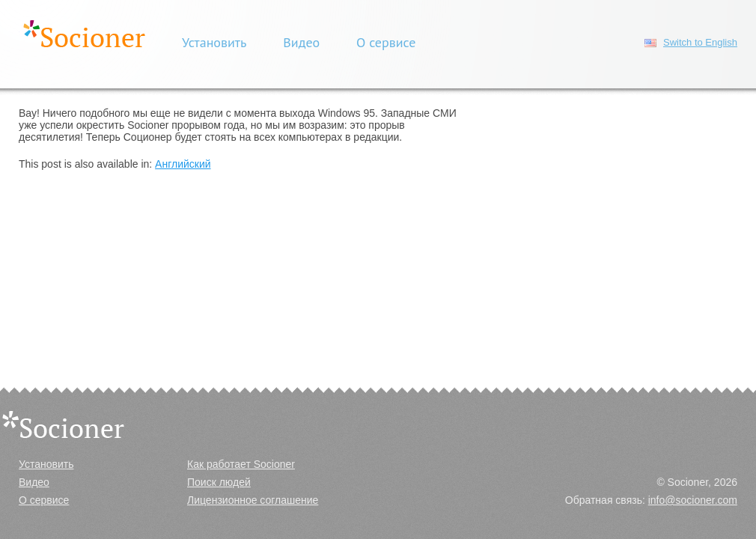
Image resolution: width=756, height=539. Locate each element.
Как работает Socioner (241, 464)
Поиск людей (219, 482)
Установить (214, 42)
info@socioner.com (693, 500)
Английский (183, 164)
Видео (301, 42)
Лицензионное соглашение (253, 500)
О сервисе (386, 42)
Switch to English (700, 42)
